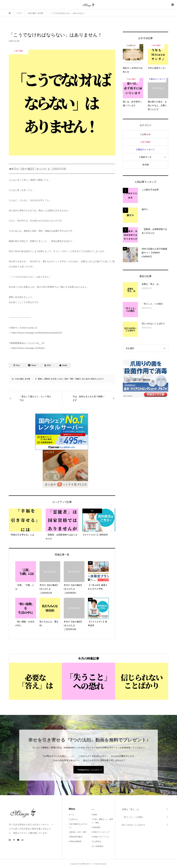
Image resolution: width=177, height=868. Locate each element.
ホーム (71, 815)
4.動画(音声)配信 (76, 837)
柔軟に (41, 379)
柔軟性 (47, 379)
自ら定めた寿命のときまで (93, 379)
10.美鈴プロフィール (100, 837)
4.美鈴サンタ (146, 157)
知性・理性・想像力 (73, 379)
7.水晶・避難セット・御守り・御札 (103, 821)
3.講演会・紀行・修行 (78, 832)
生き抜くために (57, 379)
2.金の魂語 (19, 379)
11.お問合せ (97, 841)
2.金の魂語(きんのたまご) (78, 826)
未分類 (27, 379)
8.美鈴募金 (96, 827)
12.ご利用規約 (98, 846)
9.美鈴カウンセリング (101, 832)
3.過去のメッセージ (146, 149)
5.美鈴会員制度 (75, 841)
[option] (35, 681)
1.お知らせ (146, 134)
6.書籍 (94, 815)
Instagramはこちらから (88, 770)
